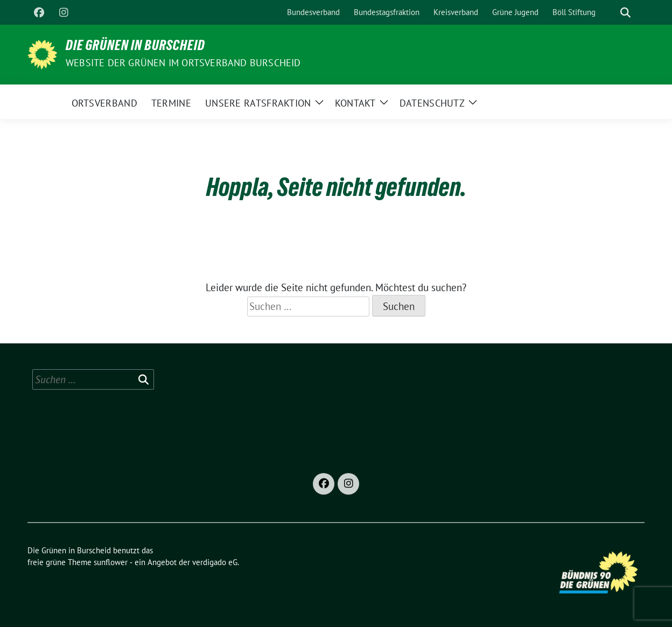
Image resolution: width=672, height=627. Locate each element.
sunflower (111, 562)
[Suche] (610, 13)
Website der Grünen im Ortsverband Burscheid (183, 63)
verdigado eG (215, 562)
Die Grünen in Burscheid (135, 47)
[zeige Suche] (625, 13)
